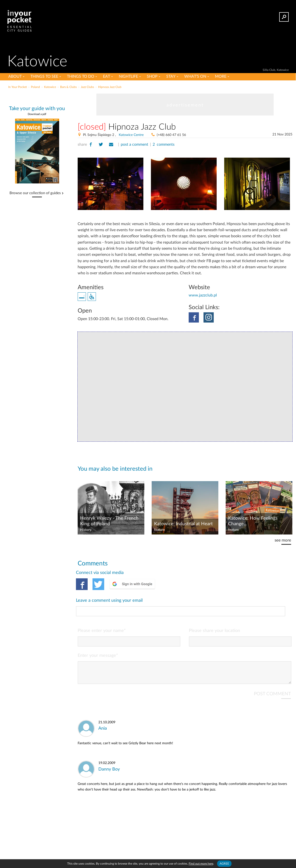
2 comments (164, 144)
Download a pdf (37, 114)
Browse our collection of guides (35, 193)
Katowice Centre (131, 135)
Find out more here (201, 864)
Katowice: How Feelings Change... (253, 521)
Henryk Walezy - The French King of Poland (109, 521)
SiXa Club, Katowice (276, 70)
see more (283, 540)
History (86, 530)
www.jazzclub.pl (203, 295)
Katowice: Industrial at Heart (183, 524)
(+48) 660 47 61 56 (171, 135)
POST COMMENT (272, 674)
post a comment (134, 144)
